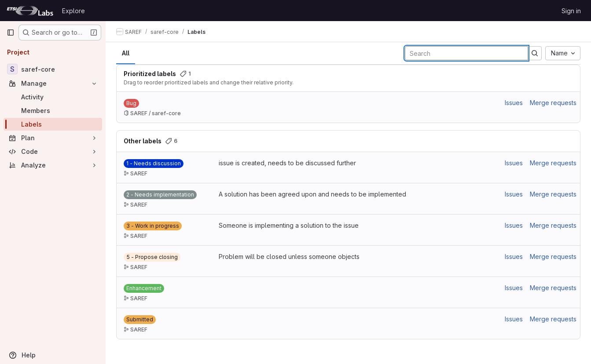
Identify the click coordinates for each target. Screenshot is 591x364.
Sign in (571, 11)
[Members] (53, 111)
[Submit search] (535, 53)
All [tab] (126, 53)
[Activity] (53, 97)
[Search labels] (466, 53)
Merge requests (553, 103)
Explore (73, 11)
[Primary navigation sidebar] (11, 33)
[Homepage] (30, 11)
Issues (514, 103)
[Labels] (53, 124)
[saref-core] (53, 69)
